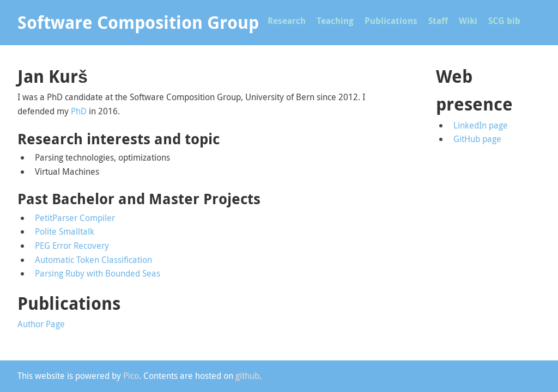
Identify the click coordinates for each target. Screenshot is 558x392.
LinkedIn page (481, 125)
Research (287, 21)
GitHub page (477, 139)
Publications (391, 21)
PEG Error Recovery (72, 246)
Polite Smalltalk (65, 231)
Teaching (335, 21)
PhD (79, 111)
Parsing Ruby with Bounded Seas (98, 273)
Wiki (468, 21)
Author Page (41, 324)
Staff (438, 21)
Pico (131, 376)
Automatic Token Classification (93, 260)
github (247, 376)
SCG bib (504, 21)
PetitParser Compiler (75, 218)
